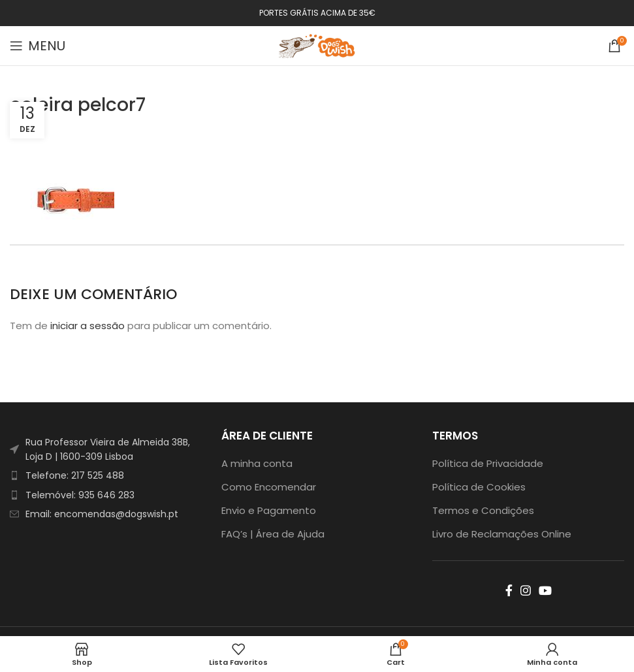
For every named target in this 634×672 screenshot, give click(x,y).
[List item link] (106, 475)
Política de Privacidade (488, 463)
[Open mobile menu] (38, 46)
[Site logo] (317, 45)
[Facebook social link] (509, 590)
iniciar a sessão (87, 326)
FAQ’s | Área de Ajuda (273, 534)
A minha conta (257, 463)
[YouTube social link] (545, 590)
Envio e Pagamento (269, 510)
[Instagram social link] (526, 590)
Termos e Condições (483, 510)
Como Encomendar (269, 487)
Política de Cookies (479, 487)
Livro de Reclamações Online (502, 534)
